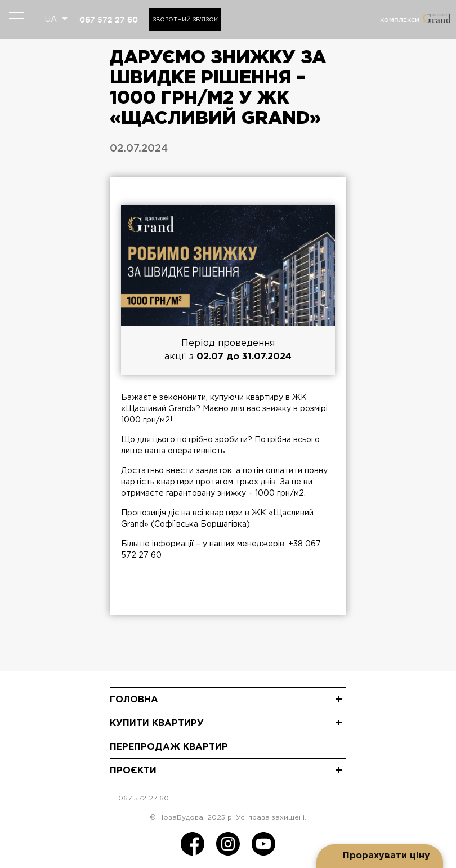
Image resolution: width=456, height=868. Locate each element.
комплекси (400, 20)
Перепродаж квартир (169, 747)
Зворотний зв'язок (185, 20)
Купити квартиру (157, 724)
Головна (134, 700)
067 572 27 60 (109, 20)
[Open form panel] (380, 856)
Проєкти (133, 771)
